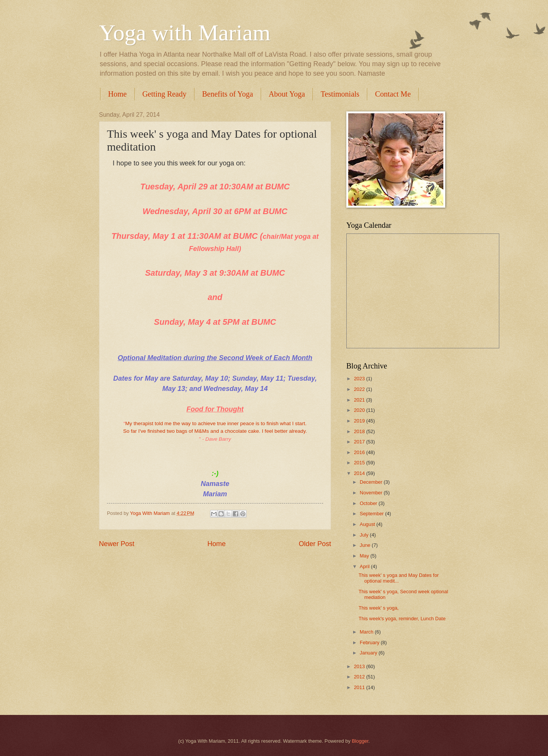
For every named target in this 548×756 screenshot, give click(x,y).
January (369, 653)
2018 (360, 431)
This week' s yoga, (379, 608)
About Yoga (287, 94)
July (365, 535)
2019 (360, 421)
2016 (360, 452)
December (372, 482)
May (365, 556)
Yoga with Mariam (185, 33)
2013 (360, 666)
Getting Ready (164, 94)
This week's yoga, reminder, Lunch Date (402, 619)
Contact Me (393, 94)
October (369, 503)
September (372, 514)
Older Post (315, 544)
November (372, 493)
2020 (360, 410)
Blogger (360, 741)
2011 (360, 687)
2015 (360, 463)
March (367, 632)
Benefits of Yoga (228, 94)
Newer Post (117, 544)
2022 (360, 389)
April (365, 566)
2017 (360, 442)
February (370, 642)
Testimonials (340, 94)
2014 (360, 473)
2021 (360, 400)
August (368, 524)
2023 (360, 379)
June (366, 545)
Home (117, 94)
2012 (360, 677)
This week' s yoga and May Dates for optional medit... (399, 578)
